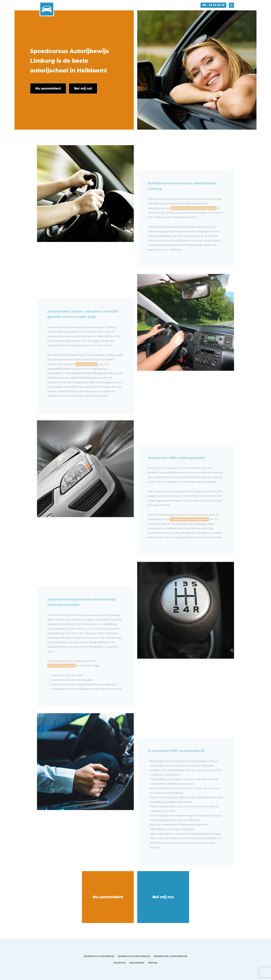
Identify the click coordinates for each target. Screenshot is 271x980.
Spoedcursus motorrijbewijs (134, 956)
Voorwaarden (137, 963)
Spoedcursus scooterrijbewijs (170, 956)
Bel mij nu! (163, 897)
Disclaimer (120, 963)
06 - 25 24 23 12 (213, 5)
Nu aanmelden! (108, 897)
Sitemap (153, 963)
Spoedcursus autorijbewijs (99, 956)
